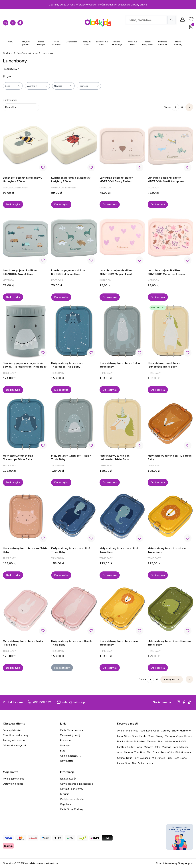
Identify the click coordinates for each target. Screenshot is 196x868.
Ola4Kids (8, 53)
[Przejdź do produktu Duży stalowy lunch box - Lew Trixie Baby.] (122, 609)
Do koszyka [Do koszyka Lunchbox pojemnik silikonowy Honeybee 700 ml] (13, 204)
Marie (127, 731)
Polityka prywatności (72, 799)
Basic (130, 741)
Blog (63, 751)
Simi (134, 763)
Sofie (184, 758)
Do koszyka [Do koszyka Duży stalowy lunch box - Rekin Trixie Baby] (110, 390)
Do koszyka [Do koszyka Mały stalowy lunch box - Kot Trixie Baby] (13, 575)
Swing (160, 736)
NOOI (182, 741)
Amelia (161, 758)
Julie (142, 731)
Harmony (185, 731)
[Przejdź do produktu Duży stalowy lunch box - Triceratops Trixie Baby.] (74, 331)
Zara (175, 747)
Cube (156, 731)
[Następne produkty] (172, 679)
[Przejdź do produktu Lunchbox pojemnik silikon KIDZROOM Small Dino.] (74, 238)
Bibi (178, 752)
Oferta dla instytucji (14, 746)
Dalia (129, 758)
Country (166, 731)
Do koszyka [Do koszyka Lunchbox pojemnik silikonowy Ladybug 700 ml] (61, 204)
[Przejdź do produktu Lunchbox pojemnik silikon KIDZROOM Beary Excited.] (122, 146)
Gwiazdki (145, 758)
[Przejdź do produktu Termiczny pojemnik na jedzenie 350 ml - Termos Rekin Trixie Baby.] (26, 331)
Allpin (180, 736)
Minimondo (171, 741)
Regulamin (66, 804)
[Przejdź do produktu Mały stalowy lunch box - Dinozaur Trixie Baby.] (170, 609)
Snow (175, 731)
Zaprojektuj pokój (70, 735)
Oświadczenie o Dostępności (77, 784)
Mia (154, 758)
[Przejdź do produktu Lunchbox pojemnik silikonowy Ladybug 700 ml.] (74, 146)
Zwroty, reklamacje (14, 740)
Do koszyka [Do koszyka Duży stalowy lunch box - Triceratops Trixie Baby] (61, 390)
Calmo (121, 758)
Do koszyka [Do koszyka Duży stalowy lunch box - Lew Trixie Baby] (110, 668)
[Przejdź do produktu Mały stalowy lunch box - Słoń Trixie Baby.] (122, 516)
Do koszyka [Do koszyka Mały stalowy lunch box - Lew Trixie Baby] (158, 575)
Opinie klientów (70, 756)
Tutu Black (153, 752)
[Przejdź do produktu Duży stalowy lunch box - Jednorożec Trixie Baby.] (170, 331)
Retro (157, 747)
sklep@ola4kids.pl (74, 702)
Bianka (121, 741)
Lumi (170, 758)
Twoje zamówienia (14, 779)
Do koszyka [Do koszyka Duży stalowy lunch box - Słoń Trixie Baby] (61, 575)
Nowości (65, 746)
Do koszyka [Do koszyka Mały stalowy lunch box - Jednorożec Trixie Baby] (110, 482)
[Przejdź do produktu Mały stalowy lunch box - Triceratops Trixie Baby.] (26, 424)
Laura (120, 763)
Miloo (151, 736)
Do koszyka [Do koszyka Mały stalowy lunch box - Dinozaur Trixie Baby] (158, 668)
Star (128, 763)
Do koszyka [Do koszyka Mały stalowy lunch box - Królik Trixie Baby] (13, 668)
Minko (135, 731)
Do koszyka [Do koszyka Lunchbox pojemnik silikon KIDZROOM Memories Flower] (158, 297)
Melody (148, 747)
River (161, 741)
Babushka (140, 741)
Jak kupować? (68, 779)
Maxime (184, 747)
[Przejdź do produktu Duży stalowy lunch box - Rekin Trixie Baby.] (122, 331)
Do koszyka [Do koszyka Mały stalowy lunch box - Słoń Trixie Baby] (110, 575)
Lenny (149, 763)
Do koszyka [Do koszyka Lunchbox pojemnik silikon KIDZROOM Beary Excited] (110, 204)
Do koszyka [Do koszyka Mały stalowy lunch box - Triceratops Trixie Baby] (13, 482)
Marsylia (170, 736)
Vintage (167, 747)
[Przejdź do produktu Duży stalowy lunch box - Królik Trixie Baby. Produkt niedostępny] (74, 609)
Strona (168, 107)
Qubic (141, 763)
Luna (120, 736)
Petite (143, 736)
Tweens (152, 741)
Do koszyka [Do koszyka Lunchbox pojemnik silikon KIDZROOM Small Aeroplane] (158, 204)
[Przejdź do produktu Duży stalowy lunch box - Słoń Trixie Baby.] (74, 516)
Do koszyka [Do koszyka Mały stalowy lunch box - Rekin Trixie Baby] (61, 482)
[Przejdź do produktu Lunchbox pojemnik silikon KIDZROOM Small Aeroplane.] (170, 146)
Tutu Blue (140, 752)
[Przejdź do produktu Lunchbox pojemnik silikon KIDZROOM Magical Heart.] (122, 238)
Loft (136, 758)
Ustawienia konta (13, 784)
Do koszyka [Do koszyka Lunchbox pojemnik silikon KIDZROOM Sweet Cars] (13, 297)
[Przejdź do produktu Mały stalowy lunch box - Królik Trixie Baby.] (26, 609)
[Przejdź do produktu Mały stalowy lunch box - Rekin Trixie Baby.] (74, 424)
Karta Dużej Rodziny (72, 809)
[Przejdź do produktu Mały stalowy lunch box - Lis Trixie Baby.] (170, 424)
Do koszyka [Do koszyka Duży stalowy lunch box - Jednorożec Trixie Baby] (158, 390)
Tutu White (167, 752)
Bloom (188, 736)
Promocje (65, 740)
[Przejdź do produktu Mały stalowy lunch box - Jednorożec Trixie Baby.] (122, 424)
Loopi (139, 747)
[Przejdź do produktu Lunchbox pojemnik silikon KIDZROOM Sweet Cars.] (26, 238)
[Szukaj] (171, 20)
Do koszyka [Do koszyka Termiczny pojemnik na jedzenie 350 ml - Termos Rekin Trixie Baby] (13, 390)
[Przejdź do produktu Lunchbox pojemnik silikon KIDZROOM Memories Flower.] (170, 238)
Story (127, 736)
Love (149, 731)
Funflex (122, 747)
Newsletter (67, 761)
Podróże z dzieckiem (27, 53)
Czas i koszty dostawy (16, 735)
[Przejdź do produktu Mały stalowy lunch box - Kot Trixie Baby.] (26, 516)
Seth (176, 758)
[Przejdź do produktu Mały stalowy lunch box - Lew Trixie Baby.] (170, 516)
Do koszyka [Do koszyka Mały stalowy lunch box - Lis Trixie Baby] (158, 482)
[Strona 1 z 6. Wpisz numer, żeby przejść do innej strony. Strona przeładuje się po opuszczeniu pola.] (175, 107)
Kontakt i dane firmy (72, 789)
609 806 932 (42, 702)
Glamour (186, 752)
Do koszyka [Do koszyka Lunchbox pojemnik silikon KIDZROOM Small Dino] (61, 297)
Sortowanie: (10, 100)
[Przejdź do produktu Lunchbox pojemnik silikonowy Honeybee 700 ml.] (26, 146)
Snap (135, 736)
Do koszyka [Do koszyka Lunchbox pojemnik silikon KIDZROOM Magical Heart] (110, 297)
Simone (128, 752)
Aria (120, 731)
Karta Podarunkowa (72, 730)
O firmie (65, 794)
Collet (131, 747)
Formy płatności (12, 730)
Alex (120, 752)
